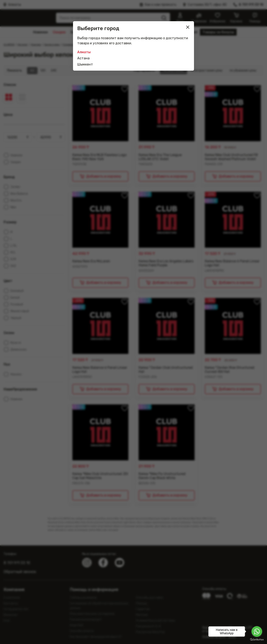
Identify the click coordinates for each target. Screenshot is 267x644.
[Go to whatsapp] (257, 631)
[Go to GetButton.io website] (257, 640)
